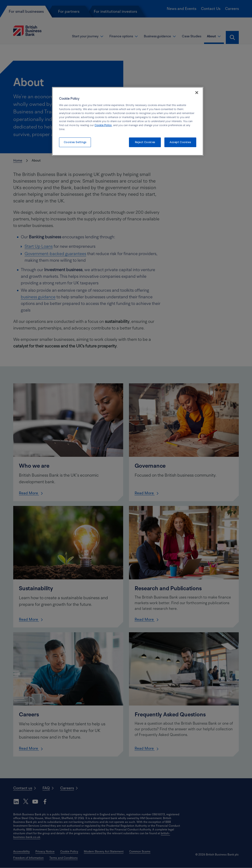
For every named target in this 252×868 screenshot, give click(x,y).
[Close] (197, 93)
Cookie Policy (103, 125)
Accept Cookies (180, 142)
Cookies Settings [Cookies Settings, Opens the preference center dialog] (75, 142)
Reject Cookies (145, 142)
